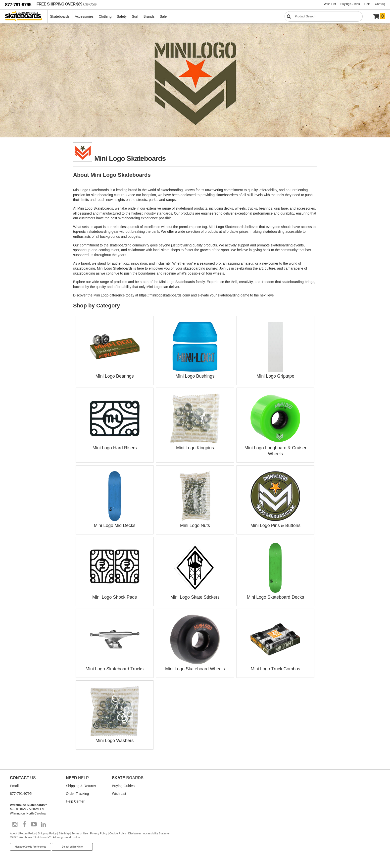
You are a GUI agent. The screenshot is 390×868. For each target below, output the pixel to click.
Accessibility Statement (157, 833)
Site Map (64, 833)
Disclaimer (134, 833)
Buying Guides (350, 4)
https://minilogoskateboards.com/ (165, 295)
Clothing (105, 16)
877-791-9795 (18, 5)
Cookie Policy (118, 833)
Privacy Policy (98, 833)
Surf (135, 16)
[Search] (324, 16)
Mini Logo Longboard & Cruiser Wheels (275, 448)
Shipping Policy (47, 833)
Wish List (330, 4)
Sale (163, 16)
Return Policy (27, 833)
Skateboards (60, 16)
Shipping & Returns (81, 786)
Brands (149, 16)
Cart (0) (380, 4)
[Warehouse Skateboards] (26, 17)
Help (367, 4)
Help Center (75, 801)
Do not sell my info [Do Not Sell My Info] (72, 847)
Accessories (84, 16)
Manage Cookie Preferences (30, 847)
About (14, 833)
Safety (122, 16)
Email (14, 786)
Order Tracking (77, 794)
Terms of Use (80, 833)
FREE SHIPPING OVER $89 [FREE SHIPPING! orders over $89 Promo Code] (67, 4)
